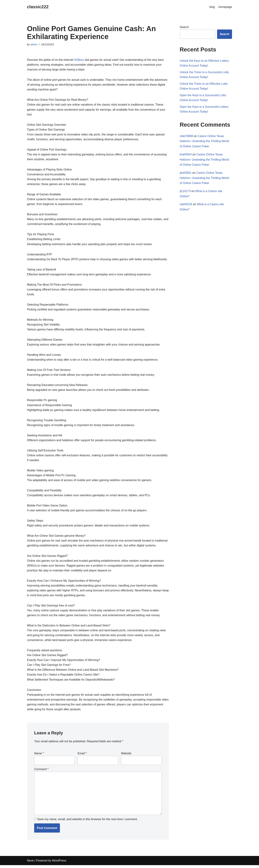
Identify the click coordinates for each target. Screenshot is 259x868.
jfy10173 (185, 191)
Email (82, 756)
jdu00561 (186, 173)
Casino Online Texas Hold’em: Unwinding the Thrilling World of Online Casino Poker (204, 141)
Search (184, 27)
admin (34, 44)
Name (39, 756)
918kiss (79, 60)
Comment (41, 772)
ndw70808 (186, 136)
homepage (225, 7)
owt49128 (186, 205)
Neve (30, 863)
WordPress (59, 863)
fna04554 (186, 155)
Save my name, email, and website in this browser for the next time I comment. (87, 822)
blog (212, 7)
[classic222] (38, 7)
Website (126, 756)
